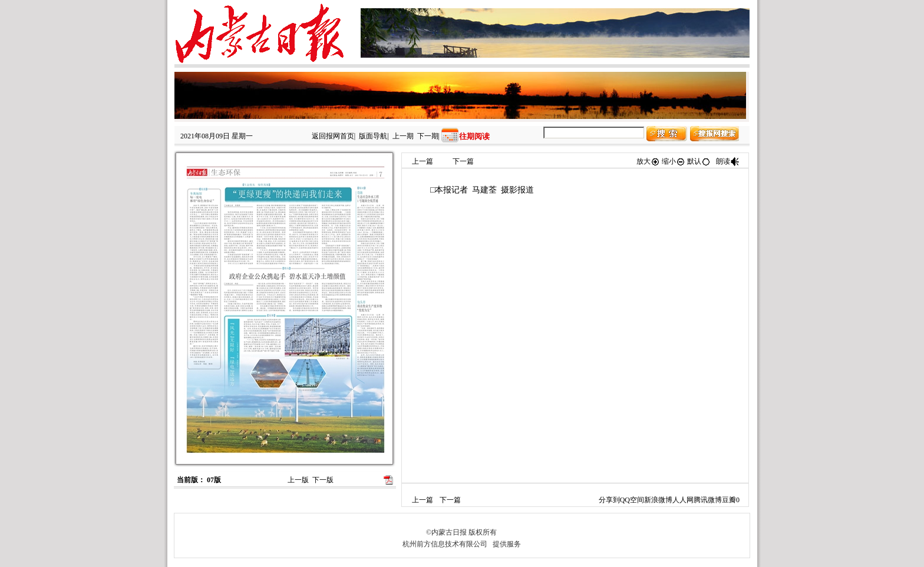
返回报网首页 (333, 136)
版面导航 (373, 136)
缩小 (674, 161)
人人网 (683, 500)
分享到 (609, 500)
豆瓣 (729, 500)
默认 (699, 161)
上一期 (403, 136)
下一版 (323, 480)
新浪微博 (658, 500)
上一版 (298, 480)
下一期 (428, 136)
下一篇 (463, 161)
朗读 (728, 161)
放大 (648, 161)
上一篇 (423, 161)
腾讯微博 (708, 500)
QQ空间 (632, 500)
